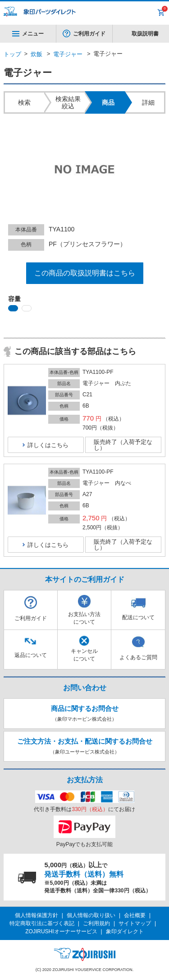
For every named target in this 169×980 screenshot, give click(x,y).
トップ (12, 54)
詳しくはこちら (48, 445)
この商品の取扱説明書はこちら (85, 273)
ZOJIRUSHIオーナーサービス (61, 931)
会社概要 (135, 915)
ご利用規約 (96, 923)
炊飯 (37, 54)
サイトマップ (135, 923)
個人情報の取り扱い (91, 915)
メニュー (28, 34)
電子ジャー (68, 54)
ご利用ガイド (89, 34)
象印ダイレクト (125, 931)
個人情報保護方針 (37, 915)
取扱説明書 (145, 34)
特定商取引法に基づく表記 (42, 923)
